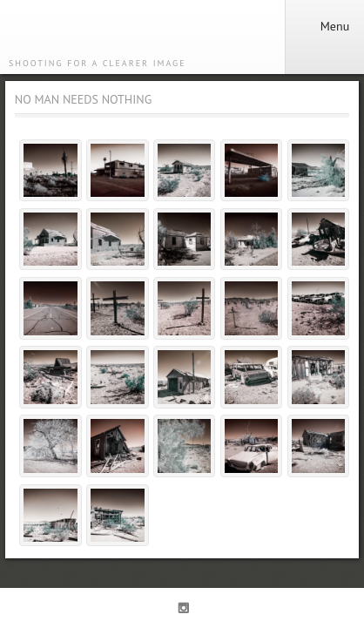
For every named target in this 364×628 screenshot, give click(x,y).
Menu (324, 26)
